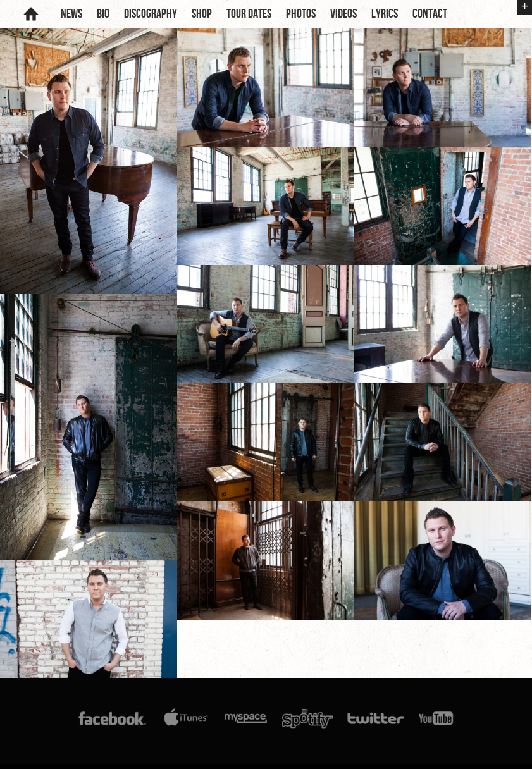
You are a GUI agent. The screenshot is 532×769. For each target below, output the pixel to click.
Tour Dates (249, 14)
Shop (202, 14)
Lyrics (385, 14)
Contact (430, 14)
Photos (301, 14)
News (71, 14)
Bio (103, 14)
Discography (151, 14)
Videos (343, 14)
